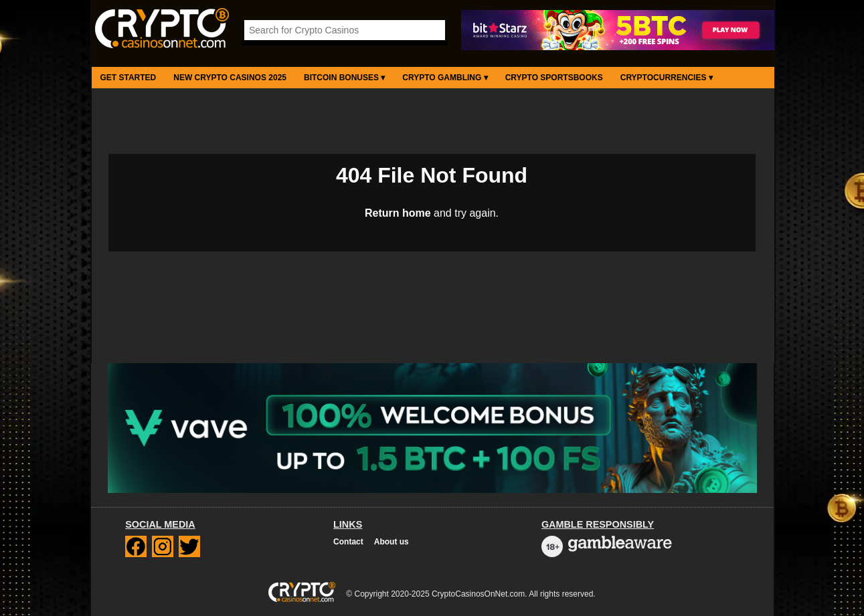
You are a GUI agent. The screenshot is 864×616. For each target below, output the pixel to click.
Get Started (128, 78)
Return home (398, 213)
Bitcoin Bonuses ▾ (344, 78)
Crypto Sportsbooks (554, 78)
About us (392, 542)
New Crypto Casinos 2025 (230, 78)
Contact (348, 542)
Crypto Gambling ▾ (445, 78)
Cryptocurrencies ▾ (667, 78)
